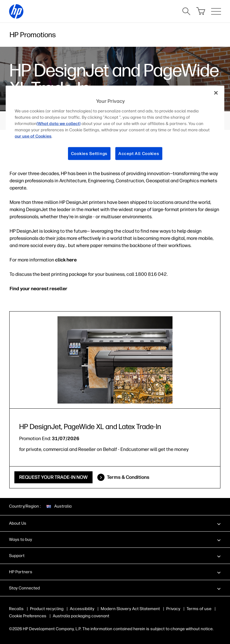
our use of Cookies (33, 136)
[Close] (216, 93)
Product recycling (47, 609)
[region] (115, 128)
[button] (115, 523)
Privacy (173, 609)
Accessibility (82, 609)
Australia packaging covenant (81, 616)
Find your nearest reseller (38, 289)
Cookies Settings (89, 153)
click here (66, 260)
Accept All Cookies (139, 153)
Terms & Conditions (128, 477)
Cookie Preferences (28, 616)
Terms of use (199, 609)
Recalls (16, 609)
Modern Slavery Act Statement (130, 609)
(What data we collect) (59, 123)
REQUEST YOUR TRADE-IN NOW (53, 477)
